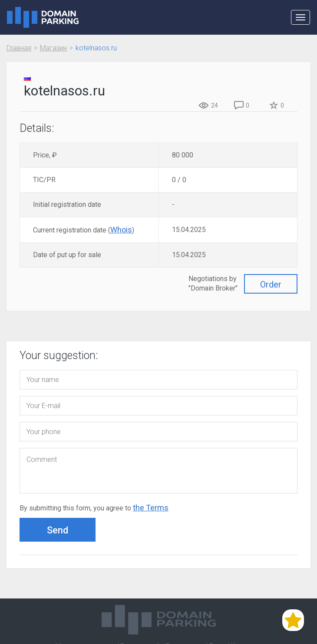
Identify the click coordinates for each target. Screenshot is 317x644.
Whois (121, 230)
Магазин (53, 48)
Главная (19, 48)
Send (58, 530)
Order (271, 284)
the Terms (151, 508)
